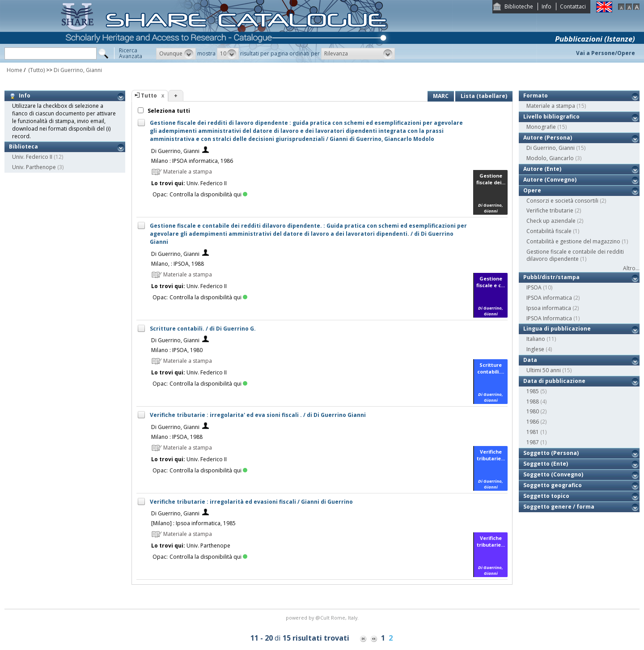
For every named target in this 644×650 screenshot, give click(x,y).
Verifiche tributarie (550, 210)
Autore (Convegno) (550, 180)
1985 (533, 391)
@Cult (323, 618)
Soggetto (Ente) (546, 464)
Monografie (541, 127)
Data (530, 360)
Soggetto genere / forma (559, 507)
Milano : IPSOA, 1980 (177, 350)
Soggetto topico (546, 496)
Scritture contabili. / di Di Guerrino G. (203, 329)
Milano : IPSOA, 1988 (177, 437)
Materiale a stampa (551, 106)
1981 (533, 432)
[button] (176, 54)
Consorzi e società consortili (562, 201)
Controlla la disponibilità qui (208, 194)
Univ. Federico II (32, 157)
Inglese (535, 349)
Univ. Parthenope (34, 167)
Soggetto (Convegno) (553, 474)
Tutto (149, 96)
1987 (533, 442)
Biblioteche (519, 6)
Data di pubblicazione (554, 381)
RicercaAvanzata (131, 53)
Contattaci (573, 6)
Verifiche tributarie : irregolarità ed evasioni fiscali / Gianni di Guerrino (251, 502)
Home (15, 70)
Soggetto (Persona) (551, 453)
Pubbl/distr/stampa (551, 277)
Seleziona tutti (168, 111)
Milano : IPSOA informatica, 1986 (192, 161)
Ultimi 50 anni (544, 370)
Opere (532, 190)
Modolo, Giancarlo (550, 158)
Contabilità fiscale (549, 231)
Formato (536, 96)
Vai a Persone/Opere (606, 53)
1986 (533, 422)
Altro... (631, 268)
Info (547, 6)
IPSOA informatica (549, 298)
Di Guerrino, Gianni (78, 70)
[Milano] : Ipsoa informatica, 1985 (193, 523)
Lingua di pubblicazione (557, 329)
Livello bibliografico (551, 117)
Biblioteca (23, 147)
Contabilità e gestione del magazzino (573, 241)
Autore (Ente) (542, 169)
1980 (533, 411)
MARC (441, 96)
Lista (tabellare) (484, 96)
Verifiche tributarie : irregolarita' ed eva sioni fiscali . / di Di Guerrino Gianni (258, 415)
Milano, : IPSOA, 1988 (178, 264)
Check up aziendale (551, 221)
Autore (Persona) (548, 138)
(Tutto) (36, 70)
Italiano (536, 339)
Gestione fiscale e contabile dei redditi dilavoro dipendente (575, 255)
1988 (533, 401)
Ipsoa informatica (549, 308)
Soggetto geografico (553, 485)
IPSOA (534, 287)
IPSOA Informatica (549, 318)
